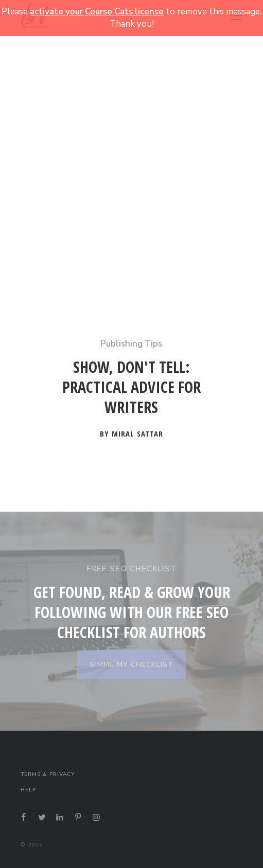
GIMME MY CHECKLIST (131, 665)
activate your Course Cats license (97, 12)
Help (28, 790)
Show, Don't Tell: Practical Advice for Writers (131, 387)
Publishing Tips (131, 344)
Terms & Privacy (48, 774)
